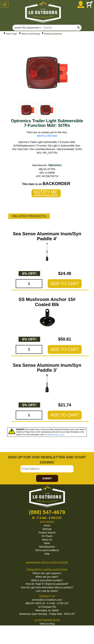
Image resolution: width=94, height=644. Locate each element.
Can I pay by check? (47, 591)
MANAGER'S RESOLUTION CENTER (47, 563)
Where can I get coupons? (47, 573)
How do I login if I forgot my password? (47, 584)
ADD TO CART (65, 284)
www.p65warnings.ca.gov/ (54, 435)
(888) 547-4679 (47, 512)
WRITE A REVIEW (47, 136)
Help (47, 554)
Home (47, 525)
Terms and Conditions (47, 550)
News (47, 543)
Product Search (47, 533)
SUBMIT (47, 478)
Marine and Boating (31, 34)
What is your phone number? (47, 580)
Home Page (11, 34)
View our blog (47, 624)
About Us (47, 540)
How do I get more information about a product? (47, 587)
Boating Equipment (53, 34)
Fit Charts (47, 536)
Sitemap (47, 529)
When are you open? (47, 577)
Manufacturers (47, 547)
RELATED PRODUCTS (29, 216)
